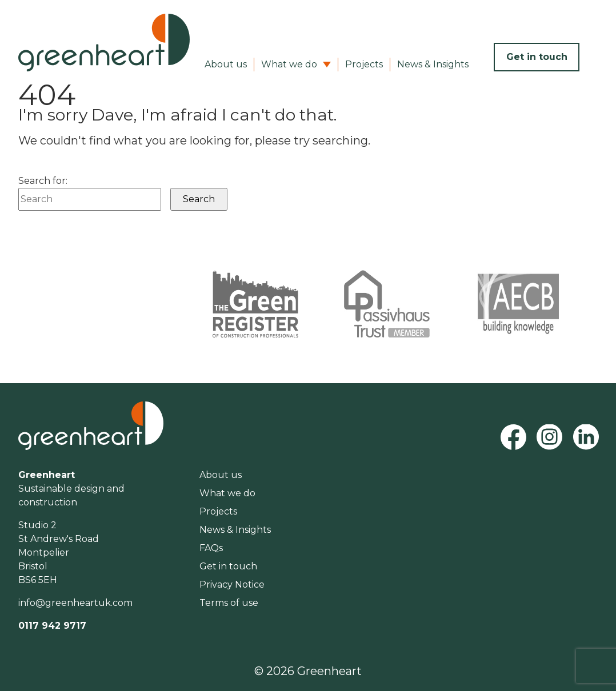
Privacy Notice (232, 584)
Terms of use (229, 603)
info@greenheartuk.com (75, 603)
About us (226, 64)
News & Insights (433, 64)
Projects (364, 64)
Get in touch (537, 57)
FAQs (211, 548)
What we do (289, 64)
